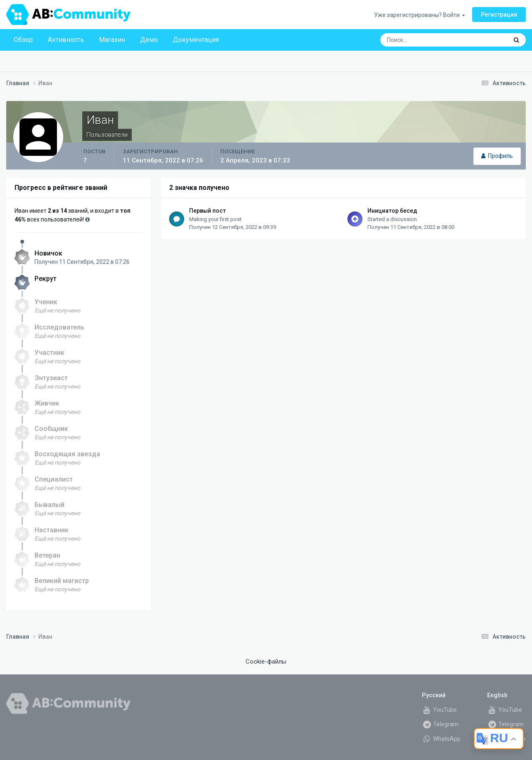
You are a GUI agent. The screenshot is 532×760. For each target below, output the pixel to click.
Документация (196, 40)
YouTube (439, 710)
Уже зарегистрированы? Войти (419, 15)
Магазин (112, 40)
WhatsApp (441, 739)
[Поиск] (428, 40)
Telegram (440, 724)
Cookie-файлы (266, 662)
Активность (66, 40)
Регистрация (499, 15)
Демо (149, 40)
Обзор (23, 40)
